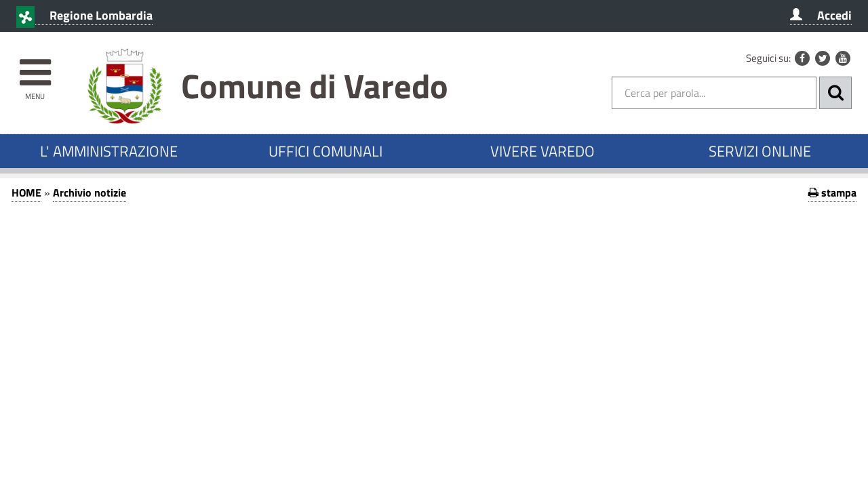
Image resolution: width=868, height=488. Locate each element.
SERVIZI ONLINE (760, 151)
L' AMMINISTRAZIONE (109, 151)
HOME (26, 192)
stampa (832, 192)
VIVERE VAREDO (542, 151)
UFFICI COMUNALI (325, 151)
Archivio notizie (90, 192)
